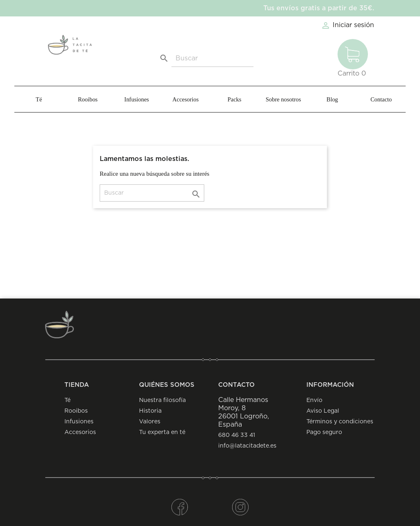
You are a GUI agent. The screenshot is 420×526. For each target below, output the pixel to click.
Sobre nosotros (283, 99)
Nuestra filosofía (162, 400)
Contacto (381, 99)
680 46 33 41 (237, 435)
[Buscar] (212, 59)
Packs (235, 99)
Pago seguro (324, 432)
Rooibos (88, 99)
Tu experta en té (162, 432)
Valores (150, 422)
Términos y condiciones (340, 422)
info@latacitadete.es (247, 446)
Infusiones (137, 99)
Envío (314, 400)
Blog (332, 99)
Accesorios (185, 99)
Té (39, 99)
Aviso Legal (323, 411)
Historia (150, 411)
